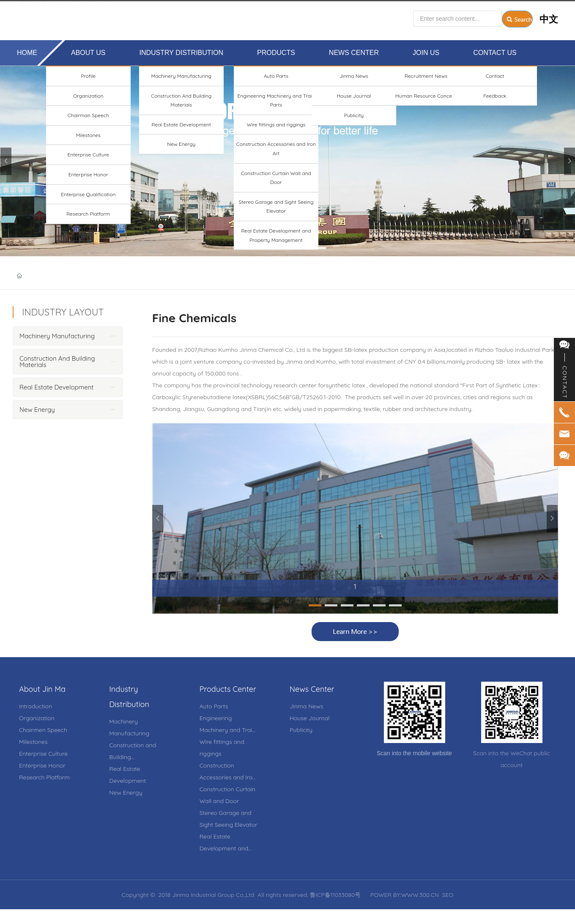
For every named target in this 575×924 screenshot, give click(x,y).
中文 (549, 16)
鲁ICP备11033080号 (335, 895)
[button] (255, 248)
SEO (448, 895)
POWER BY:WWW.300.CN (405, 895)
